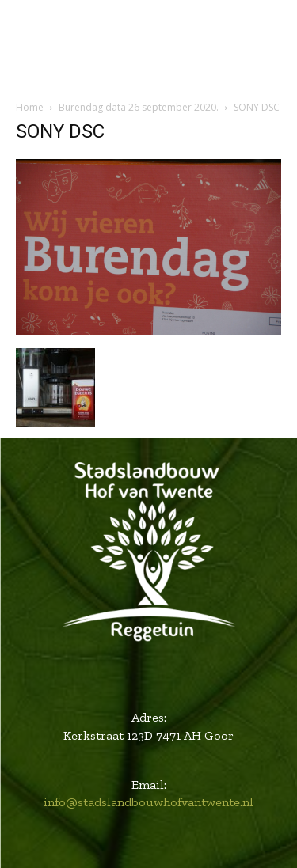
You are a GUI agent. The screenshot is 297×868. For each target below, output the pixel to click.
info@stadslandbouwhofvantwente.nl (148, 802)
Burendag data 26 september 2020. (139, 107)
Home (30, 107)
